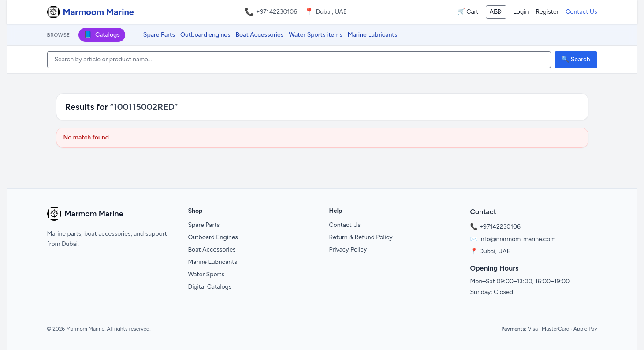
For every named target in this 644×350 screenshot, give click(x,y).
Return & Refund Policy (361, 237)
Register (547, 12)
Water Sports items (316, 35)
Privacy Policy (348, 250)
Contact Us (581, 12)
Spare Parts (159, 35)
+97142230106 (277, 12)
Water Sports (207, 274)
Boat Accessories (260, 35)
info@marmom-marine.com (517, 239)
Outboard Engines (213, 237)
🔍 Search (576, 59)
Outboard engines (205, 35)
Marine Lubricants (373, 35)
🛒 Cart (468, 12)
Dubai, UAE (495, 251)
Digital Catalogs (210, 287)
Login (521, 12)
